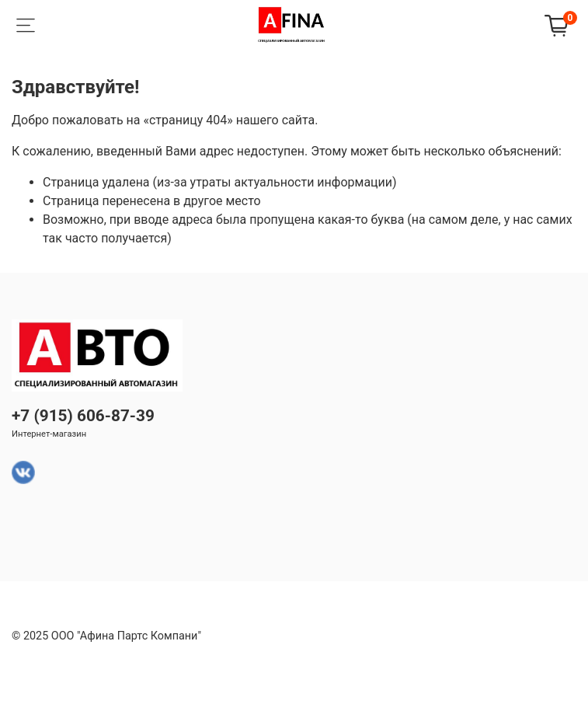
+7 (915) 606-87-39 (83, 416)
